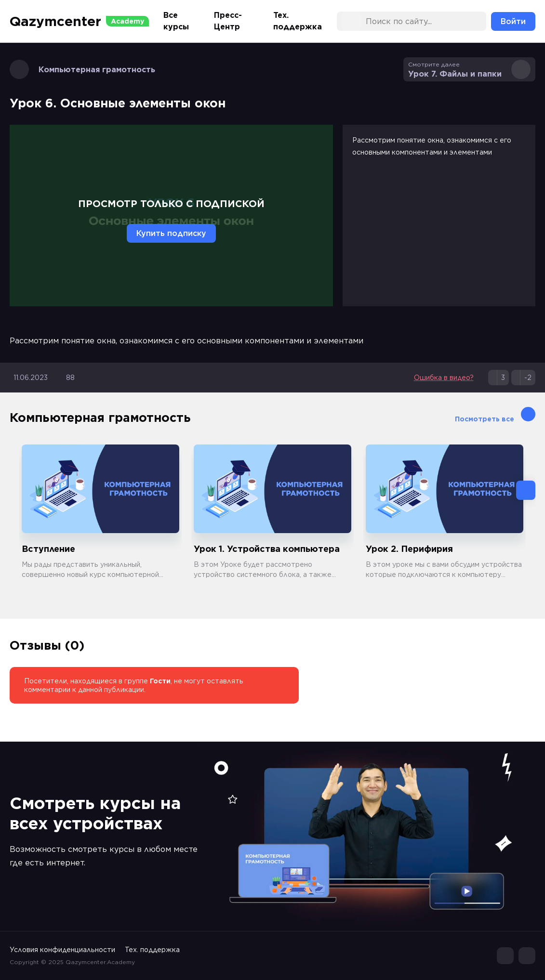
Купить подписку (171, 233)
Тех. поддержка (298, 21)
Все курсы (176, 21)
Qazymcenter (79, 21)
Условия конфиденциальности (62, 950)
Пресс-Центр (228, 21)
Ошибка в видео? (444, 378)
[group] (100, 512)
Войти (513, 21)
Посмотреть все (495, 415)
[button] (526, 490)
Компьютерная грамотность (82, 69)
